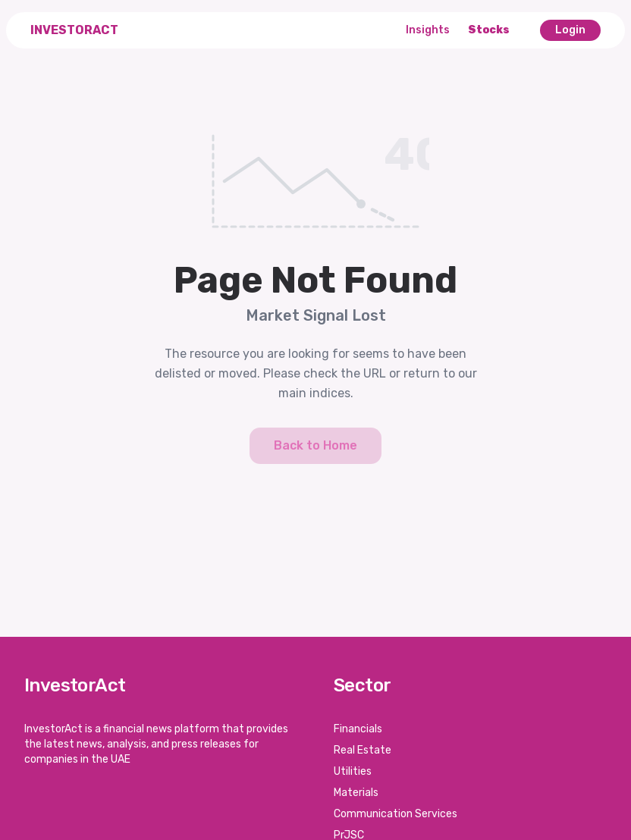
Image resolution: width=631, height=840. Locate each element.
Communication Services (396, 814)
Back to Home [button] (315, 445)
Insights (428, 30)
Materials (356, 793)
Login (570, 30)
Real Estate (363, 750)
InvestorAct (74, 30)
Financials (358, 729)
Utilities (353, 771)
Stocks (489, 30)
